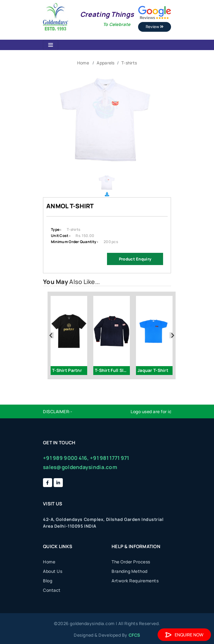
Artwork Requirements (135, 581)
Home (83, 63)
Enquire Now (184, 635)
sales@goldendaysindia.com (80, 467)
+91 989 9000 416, (66, 458)
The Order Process (131, 562)
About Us (53, 571)
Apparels (105, 63)
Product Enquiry (135, 259)
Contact (52, 590)
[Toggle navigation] (51, 45)
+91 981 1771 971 (109, 458)
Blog (48, 581)
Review (155, 27)
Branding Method (130, 571)
